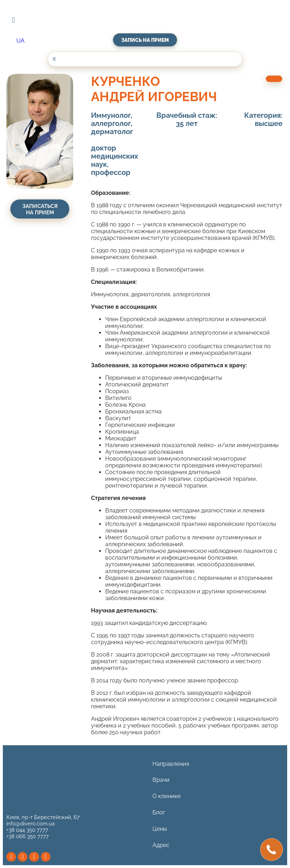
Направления (171, 764)
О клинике (167, 798)
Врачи (161, 781)
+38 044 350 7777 (27, 830)
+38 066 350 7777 (28, 836)
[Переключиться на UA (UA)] (20, 41)
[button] (13, 20)
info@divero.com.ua (31, 824)
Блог (159, 815)
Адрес (161, 849)
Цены (160, 832)
